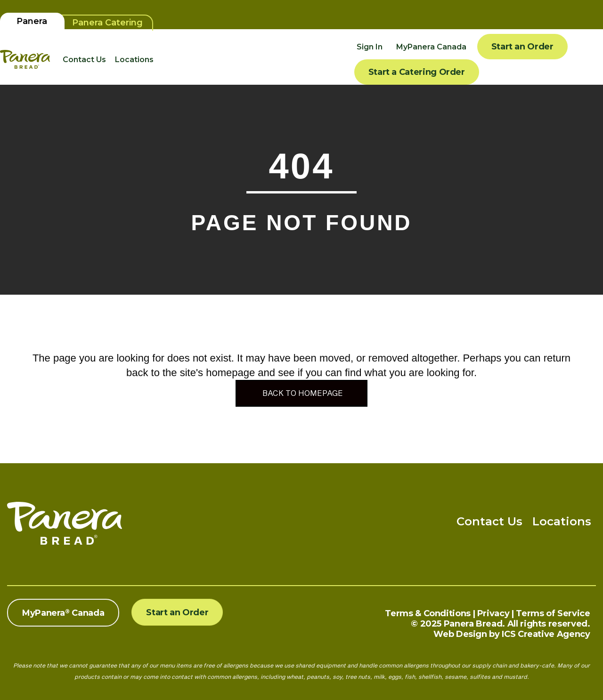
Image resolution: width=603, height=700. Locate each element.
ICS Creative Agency (546, 634)
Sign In (370, 47)
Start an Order (522, 47)
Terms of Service (553, 613)
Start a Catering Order (417, 72)
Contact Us (84, 60)
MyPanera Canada (431, 47)
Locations (134, 60)
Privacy (493, 613)
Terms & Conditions (428, 613)
